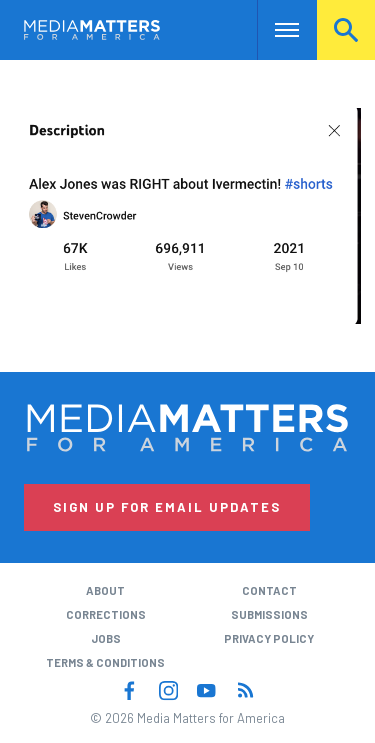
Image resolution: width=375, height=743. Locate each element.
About (105, 590)
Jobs (106, 638)
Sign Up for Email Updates (167, 507)
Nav (272, 29)
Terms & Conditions (105, 662)
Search (346, 29)
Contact (269, 590)
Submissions (269, 614)
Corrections (106, 614)
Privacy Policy (269, 638)
